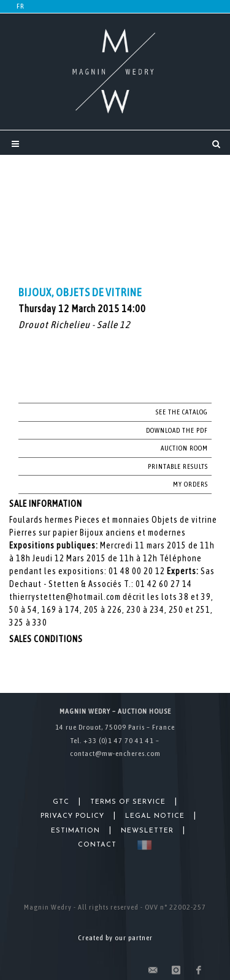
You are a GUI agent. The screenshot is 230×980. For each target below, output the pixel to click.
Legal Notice (155, 816)
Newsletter (147, 831)
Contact (97, 845)
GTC (61, 802)
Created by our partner (115, 938)
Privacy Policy (72, 816)
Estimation (75, 831)
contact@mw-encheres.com (115, 754)
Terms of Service (128, 802)
